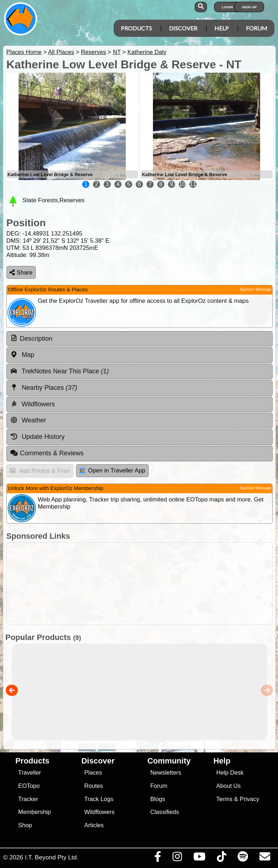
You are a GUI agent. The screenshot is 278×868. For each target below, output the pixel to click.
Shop (25, 825)
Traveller (30, 773)
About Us (228, 786)
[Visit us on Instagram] (177, 858)
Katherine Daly (147, 52)
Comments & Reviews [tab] (47, 453)
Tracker (28, 799)
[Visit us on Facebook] (158, 858)
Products (136, 28)
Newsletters (166, 773)
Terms (224, 799)
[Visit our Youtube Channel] (199, 858)
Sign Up (249, 7)
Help (222, 28)
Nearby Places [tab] (44, 388)
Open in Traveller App (112, 471)
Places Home (24, 52)
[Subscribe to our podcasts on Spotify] (243, 858)
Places (93, 773)
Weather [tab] (28, 420)
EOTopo (29, 786)
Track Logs (99, 799)
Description (36, 339)
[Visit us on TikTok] (221, 858)
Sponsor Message (256, 289)
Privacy (250, 799)
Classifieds (164, 812)
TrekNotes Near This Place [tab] (59, 371)
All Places (61, 52)
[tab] (140, 339)
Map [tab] (22, 355)
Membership (34, 812)
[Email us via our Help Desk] (265, 858)
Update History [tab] (37, 437)
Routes (94, 786)
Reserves (93, 52)
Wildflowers (100, 812)
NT (117, 52)
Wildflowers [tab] (33, 404)
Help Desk (230, 773)
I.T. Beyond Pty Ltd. (51, 857)
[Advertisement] (138, 584)
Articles (94, 825)
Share (21, 273)
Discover (183, 28)
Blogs (158, 799)
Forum (257, 28)
